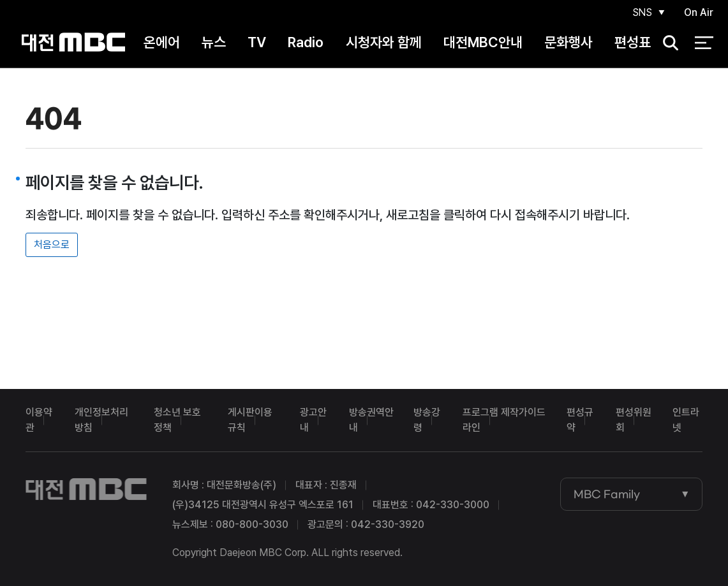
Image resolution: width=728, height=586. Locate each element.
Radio (306, 44)
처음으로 (52, 245)
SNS (641, 14)
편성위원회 (634, 420)
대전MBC (74, 44)
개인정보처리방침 (101, 420)
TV (257, 44)
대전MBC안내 (483, 44)
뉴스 (214, 44)
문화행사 (568, 44)
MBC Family (607, 494)
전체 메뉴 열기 (704, 45)
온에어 (162, 44)
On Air (699, 14)
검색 (666, 45)
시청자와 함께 (384, 44)
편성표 (633, 44)
